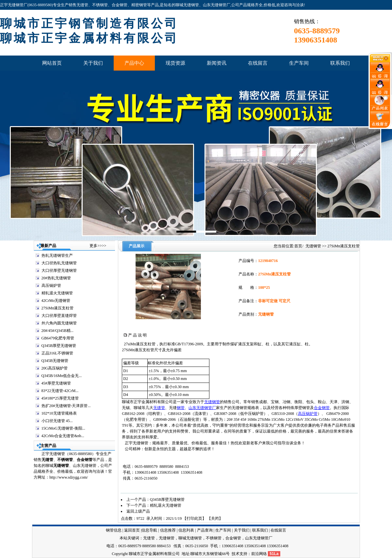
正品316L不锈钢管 (57, 353)
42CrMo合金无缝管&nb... (63, 436)
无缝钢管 (313, 246)
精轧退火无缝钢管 (57, 293)
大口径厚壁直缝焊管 (59, 316)
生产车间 (223, 530)
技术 (236, 554)
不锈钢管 (65, 460)
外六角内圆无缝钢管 (59, 323)
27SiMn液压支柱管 (58, 308)
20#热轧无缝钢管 (56, 278)
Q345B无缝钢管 (55, 361)
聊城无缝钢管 (190, 538)
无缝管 (47, 460)
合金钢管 (322, 408)
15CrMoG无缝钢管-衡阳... (63, 428)
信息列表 (186, 530)
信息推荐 (168, 530)
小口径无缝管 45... (57, 421)
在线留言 (278, 530)
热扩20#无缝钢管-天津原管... (66, 406)
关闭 (215, 518)
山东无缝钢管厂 (202, 408)
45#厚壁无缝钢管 (56, 383)
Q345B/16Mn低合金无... (62, 376)
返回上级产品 (138, 511)
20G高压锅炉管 (55, 368)
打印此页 (194, 518)
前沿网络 (259, 554)
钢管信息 (114, 530)
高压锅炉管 (51, 286)
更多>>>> (98, 246)
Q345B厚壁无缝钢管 (59, 346)
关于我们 (242, 530)
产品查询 (205, 530)
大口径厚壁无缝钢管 (59, 271)
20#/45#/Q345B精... (57, 331)
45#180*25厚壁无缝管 (60, 398)
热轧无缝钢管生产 (57, 255)
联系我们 (260, 530)
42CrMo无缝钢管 (56, 301)
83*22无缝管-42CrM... (60, 391)
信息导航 (149, 530)
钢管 (181, 408)
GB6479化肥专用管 (58, 338)
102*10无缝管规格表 (59, 413)
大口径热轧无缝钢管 (59, 263)
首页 (298, 246)
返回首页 (132, 530)
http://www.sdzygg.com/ (69, 477)
